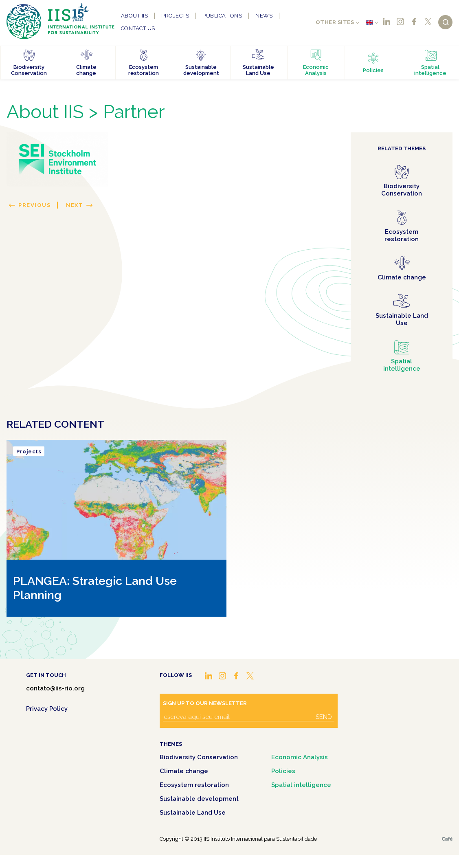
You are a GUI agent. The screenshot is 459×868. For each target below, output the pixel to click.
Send (324, 717)
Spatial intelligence (301, 785)
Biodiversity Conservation (199, 757)
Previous (34, 205)
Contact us (138, 28)
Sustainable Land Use (193, 813)
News (264, 16)
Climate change (184, 771)
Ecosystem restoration (194, 785)
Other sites (335, 22)
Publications (222, 16)
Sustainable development (199, 799)
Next (75, 205)
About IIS (135, 16)
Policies (283, 771)
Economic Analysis (300, 757)
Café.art (447, 839)
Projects (175, 16)
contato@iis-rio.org (55, 688)
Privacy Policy (47, 709)
